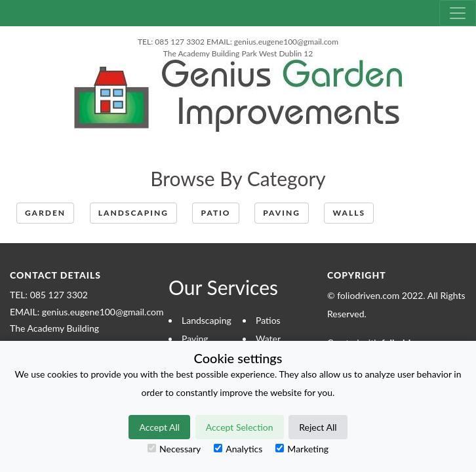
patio (215, 213)
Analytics (238, 449)
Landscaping (133, 213)
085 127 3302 (180, 42)
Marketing (302, 449)
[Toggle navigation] (458, 13)
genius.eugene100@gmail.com (286, 42)
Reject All (318, 427)
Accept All (159, 427)
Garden (45, 213)
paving (282, 213)
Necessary (174, 449)
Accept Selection (240, 427)
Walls (349, 213)
